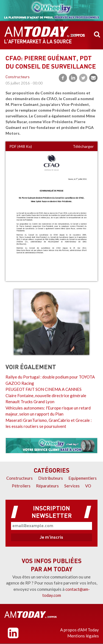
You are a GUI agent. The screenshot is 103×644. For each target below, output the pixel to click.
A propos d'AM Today (80, 630)
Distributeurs (51, 478)
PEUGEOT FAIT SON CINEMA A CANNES (44, 389)
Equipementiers (83, 478)
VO (88, 486)
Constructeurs (18, 77)
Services (72, 486)
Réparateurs (47, 486)
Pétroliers (21, 486)
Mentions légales (83, 636)
